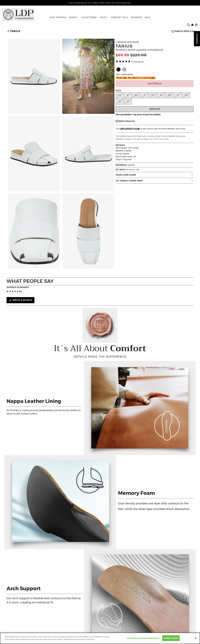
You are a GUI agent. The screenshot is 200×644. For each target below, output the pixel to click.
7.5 (153, 95)
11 (128, 102)
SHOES (73, 17)
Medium (155, 109)
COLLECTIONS (88, 17)
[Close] (196, 638)
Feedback (197, 39)
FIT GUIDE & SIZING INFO (155, 181)
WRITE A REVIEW (20, 300)
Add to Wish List (183, 31)
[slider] (123, 61)
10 (120, 102)
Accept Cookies (171, 638)
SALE (147, 17)
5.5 (120, 95)
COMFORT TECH (119, 17)
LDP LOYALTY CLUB (130, 129)
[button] (13, 31)
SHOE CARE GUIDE (155, 175)
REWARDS (136, 17)
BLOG (103, 17)
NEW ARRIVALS (58, 17)
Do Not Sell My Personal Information (143, 638)
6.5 (136, 95)
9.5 (186, 95)
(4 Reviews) (138, 62)
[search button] (188, 25)
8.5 (170, 95)
